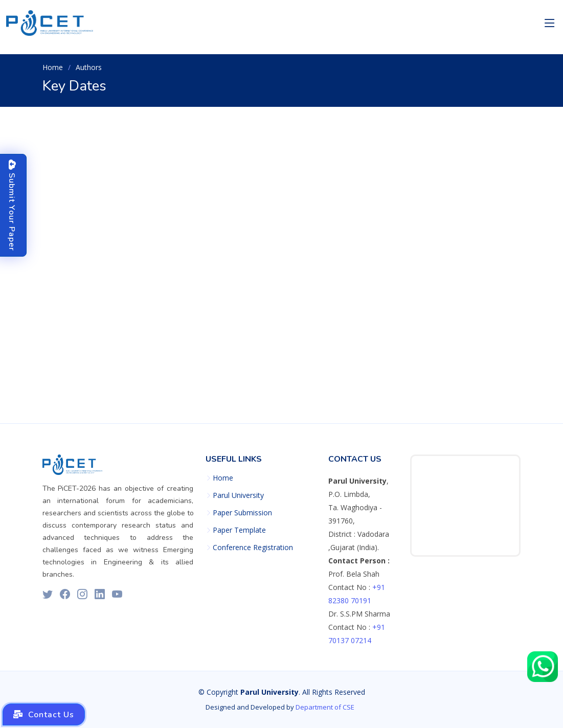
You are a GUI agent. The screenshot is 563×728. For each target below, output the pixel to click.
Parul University (238, 495)
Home (53, 67)
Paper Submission (242, 513)
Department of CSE (325, 707)
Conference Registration (253, 548)
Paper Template (239, 530)
